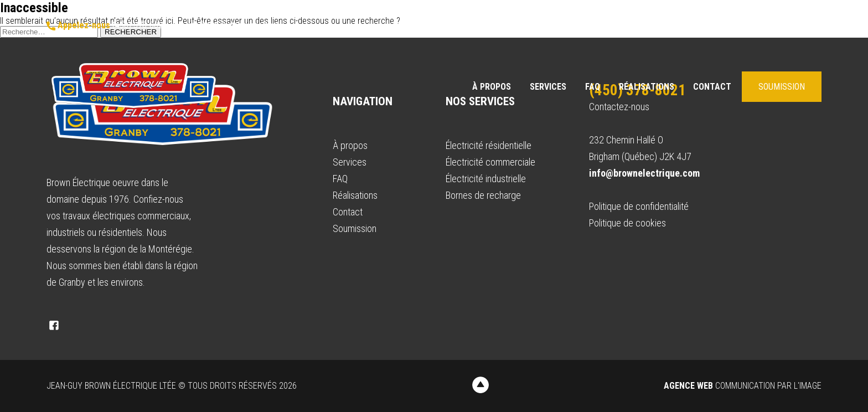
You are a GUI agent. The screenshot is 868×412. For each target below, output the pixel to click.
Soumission (782, 87)
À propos (492, 87)
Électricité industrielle (486, 179)
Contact (712, 87)
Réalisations (647, 87)
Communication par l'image (743, 386)
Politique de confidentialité (639, 206)
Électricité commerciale (490, 162)
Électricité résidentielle (489, 145)
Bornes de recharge (483, 195)
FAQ (593, 87)
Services (548, 87)
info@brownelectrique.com (226, 25)
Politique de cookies (627, 223)
